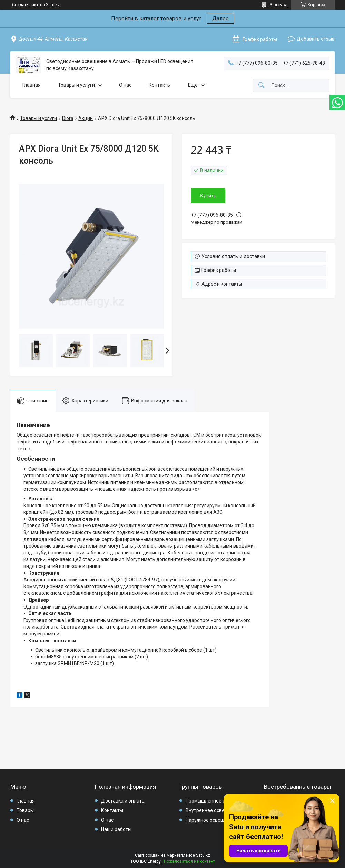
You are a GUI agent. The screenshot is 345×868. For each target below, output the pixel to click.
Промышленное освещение (217, 801)
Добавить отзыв (316, 39)
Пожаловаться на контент (189, 861)
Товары (25, 810)
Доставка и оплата (123, 801)
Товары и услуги (76, 85)
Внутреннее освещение (213, 810)
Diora (68, 118)
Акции (86, 118)
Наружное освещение (211, 820)
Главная (32, 85)
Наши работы (116, 829)
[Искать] (262, 86)
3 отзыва (279, 5)
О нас (125, 85)
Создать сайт (25, 5)
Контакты (160, 85)
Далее (220, 18)
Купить (208, 196)
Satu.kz (203, 855)
